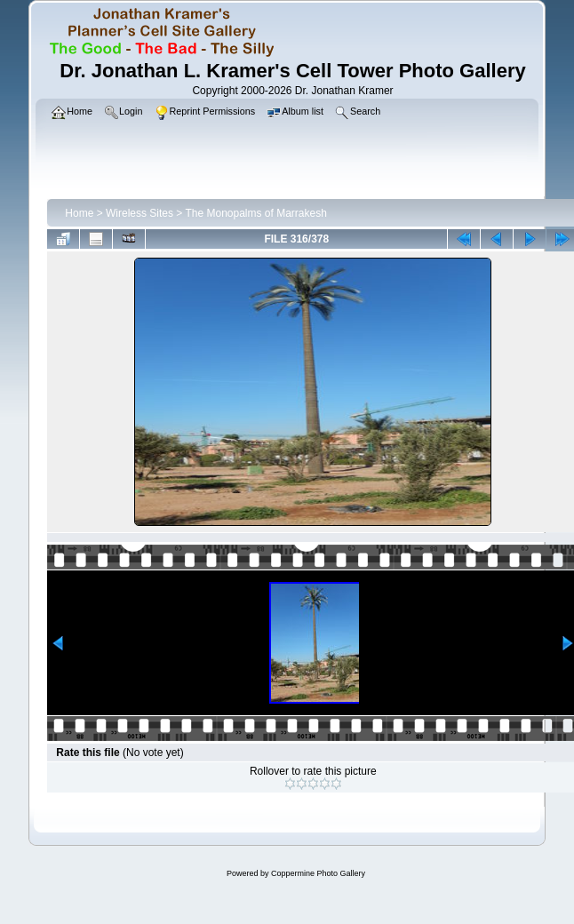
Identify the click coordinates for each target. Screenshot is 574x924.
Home (79, 213)
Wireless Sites (140, 213)
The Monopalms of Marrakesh (255, 213)
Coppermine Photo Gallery (318, 873)
